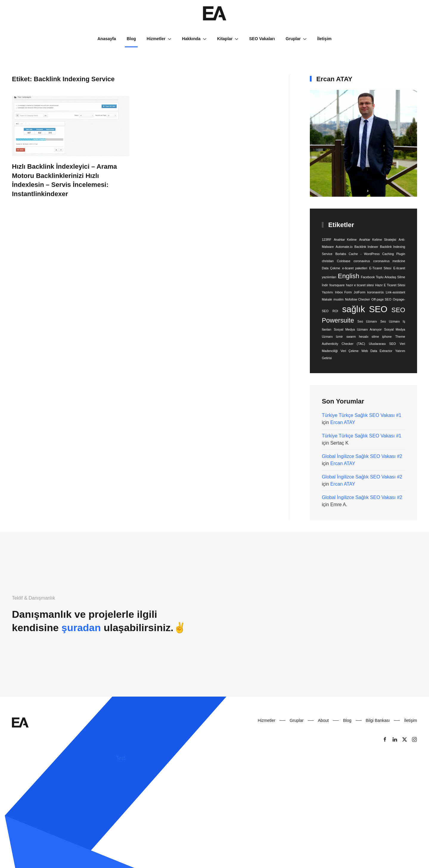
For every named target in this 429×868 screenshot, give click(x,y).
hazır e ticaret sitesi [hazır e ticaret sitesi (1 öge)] (360, 285)
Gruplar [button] (296, 39)
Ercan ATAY (343, 422)
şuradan (81, 628)
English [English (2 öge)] (349, 276)
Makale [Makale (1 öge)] (327, 299)
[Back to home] (214, 13)
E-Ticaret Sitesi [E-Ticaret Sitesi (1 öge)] (380, 268)
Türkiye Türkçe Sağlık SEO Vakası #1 (362, 415)
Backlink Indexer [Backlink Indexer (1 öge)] (366, 247)
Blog (131, 39)
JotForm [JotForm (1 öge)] (359, 292)
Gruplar (297, 720)
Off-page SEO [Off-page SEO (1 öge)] (381, 299)
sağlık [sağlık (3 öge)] (353, 309)
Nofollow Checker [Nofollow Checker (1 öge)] (357, 299)
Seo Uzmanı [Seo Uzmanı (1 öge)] (367, 321)
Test (121, 758)
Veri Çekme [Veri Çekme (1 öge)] (349, 351)
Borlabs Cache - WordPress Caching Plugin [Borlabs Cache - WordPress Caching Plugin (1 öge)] (370, 254)
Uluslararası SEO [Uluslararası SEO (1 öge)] (382, 344)
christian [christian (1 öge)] (328, 261)
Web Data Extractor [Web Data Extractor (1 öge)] (377, 351)
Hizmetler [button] (159, 39)
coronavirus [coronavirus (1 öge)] (362, 261)
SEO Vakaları (262, 39)
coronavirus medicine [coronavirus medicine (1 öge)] (389, 261)
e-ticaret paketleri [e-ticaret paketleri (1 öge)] (355, 268)
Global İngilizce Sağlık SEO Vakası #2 (362, 456)
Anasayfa (107, 39)
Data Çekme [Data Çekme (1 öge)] (331, 268)
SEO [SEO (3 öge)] (378, 309)
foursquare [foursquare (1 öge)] (337, 285)
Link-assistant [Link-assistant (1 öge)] (395, 292)
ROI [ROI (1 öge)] (335, 311)
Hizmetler (266, 720)
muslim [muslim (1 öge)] (338, 299)
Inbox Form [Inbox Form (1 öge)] (343, 292)
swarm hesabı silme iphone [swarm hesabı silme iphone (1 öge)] (369, 337)
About (323, 720)
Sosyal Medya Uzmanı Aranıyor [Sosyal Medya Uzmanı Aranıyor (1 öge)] (358, 329)
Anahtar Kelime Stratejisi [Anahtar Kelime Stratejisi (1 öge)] (377, 240)
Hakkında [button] (194, 39)
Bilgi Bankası (378, 720)
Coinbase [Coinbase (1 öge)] (344, 261)
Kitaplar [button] (228, 39)
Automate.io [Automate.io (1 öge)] (344, 247)
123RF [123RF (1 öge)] (327, 240)
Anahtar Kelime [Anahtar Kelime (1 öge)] (345, 240)
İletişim (324, 39)
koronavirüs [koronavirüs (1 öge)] (376, 292)
